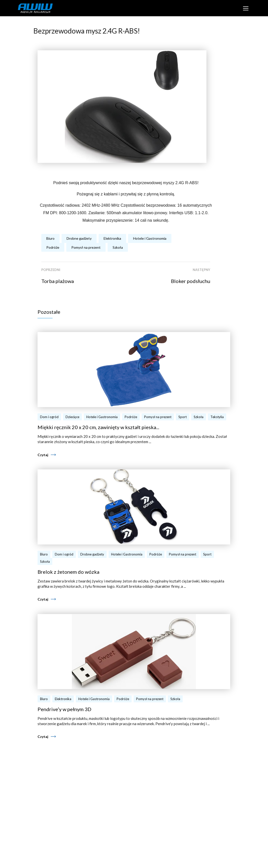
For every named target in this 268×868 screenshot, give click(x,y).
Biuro (50, 238)
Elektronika (112, 238)
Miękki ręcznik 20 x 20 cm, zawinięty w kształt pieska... (98, 427)
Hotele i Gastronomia (150, 238)
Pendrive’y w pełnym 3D (64, 709)
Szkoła (118, 247)
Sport (183, 417)
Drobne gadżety (79, 238)
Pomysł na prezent (86, 247)
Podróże (53, 247)
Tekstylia (217, 417)
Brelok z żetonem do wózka (68, 572)
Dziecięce (72, 417)
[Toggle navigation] (246, 8)
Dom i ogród (49, 417)
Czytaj (43, 455)
